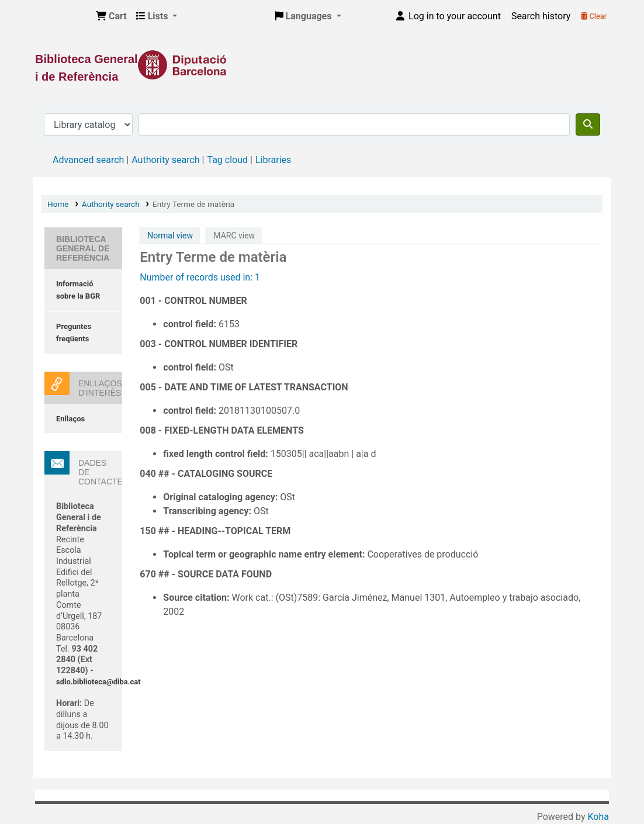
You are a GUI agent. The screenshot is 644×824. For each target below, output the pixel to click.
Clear (594, 16)
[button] (111, 16)
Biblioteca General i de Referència (62, 16)
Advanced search (88, 160)
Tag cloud (227, 160)
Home (58, 204)
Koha (598, 817)
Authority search (165, 160)
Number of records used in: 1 (200, 277)
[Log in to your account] (448, 16)
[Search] (588, 124)
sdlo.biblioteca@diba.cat (98, 682)
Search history (541, 16)
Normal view (170, 236)
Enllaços (70, 419)
